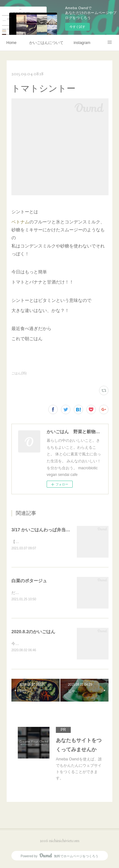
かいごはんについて (46, 43)
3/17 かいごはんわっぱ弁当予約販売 (47, 530)
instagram (82, 43)
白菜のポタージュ (29, 581)
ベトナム (20, 222)
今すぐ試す (77, 27)
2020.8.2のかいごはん (33, 633)
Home (11, 43)
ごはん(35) (19, 373)
